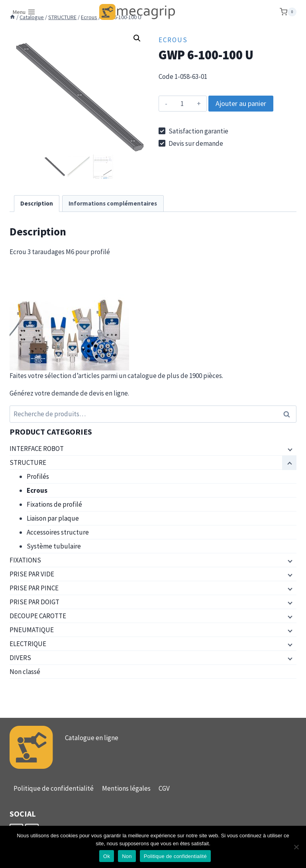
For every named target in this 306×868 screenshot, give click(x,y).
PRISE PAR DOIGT (34, 602)
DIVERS (20, 658)
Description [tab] (37, 203)
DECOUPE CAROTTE (38, 616)
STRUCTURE (28, 462)
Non (127, 856)
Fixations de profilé (54, 504)
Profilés (38, 476)
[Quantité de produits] (182, 104)
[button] (137, 38)
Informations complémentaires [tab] (113, 203)
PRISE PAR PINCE (34, 588)
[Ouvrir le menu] (24, 12)
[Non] (296, 847)
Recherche (289, 414)
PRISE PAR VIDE (32, 574)
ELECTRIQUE (28, 644)
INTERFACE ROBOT (37, 449)
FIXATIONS (25, 560)
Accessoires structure (58, 532)
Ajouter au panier (241, 103)
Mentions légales (126, 788)
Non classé (25, 672)
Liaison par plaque (53, 518)
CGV (164, 788)
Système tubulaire (54, 546)
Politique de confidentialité (54, 788)
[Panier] (288, 12)
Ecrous (173, 40)
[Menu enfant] (289, 449)
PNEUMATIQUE (32, 630)
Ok (107, 856)
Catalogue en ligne (92, 738)
